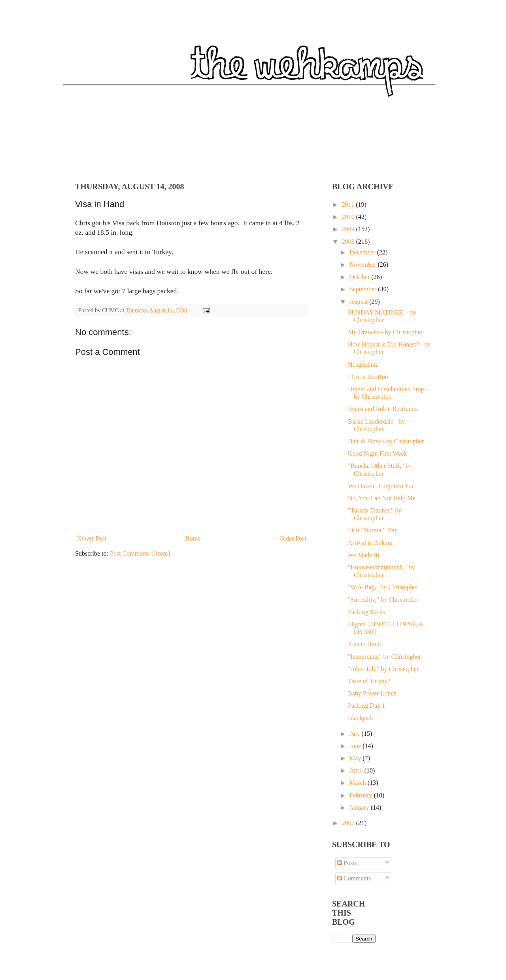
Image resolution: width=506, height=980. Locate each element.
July (356, 734)
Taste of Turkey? (369, 681)
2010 (349, 217)
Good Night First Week (377, 453)
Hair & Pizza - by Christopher (386, 441)
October (361, 277)
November (364, 265)
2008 (349, 242)
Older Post (293, 538)
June (356, 746)
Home (193, 538)
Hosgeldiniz (363, 365)
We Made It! (364, 555)
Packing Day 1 (366, 706)
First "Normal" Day (373, 530)
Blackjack (361, 718)
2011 (349, 204)
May (356, 758)
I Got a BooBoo (368, 377)
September (364, 289)
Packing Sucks (366, 612)
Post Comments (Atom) (140, 553)
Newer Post (92, 538)
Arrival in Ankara (370, 543)
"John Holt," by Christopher (383, 669)
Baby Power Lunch (372, 693)
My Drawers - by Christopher (385, 332)
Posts (347, 863)
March (359, 783)
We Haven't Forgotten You (381, 486)
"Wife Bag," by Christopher (383, 587)
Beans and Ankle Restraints (383, 409)
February (362, 795)
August (359, 302)
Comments (354, 878)
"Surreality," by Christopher (383, 600)
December (363, 252)
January (360, 808)
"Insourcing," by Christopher (384, 657)
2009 (349, 229)
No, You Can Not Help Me (382, 498)
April (357, 770)
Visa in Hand (364, 644)
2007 (349, 823)
